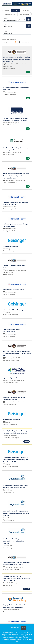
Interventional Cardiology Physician (15, 310)
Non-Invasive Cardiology (11, 246)
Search (7, 11)
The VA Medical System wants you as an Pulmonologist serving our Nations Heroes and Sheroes (16, 176)
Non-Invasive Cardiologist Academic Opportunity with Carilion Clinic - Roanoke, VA (15, 541)
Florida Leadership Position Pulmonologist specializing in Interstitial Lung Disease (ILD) (17, 578)
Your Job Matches (10, 14)
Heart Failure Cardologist (11, 419)
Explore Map (26, 11)
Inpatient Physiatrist (10, 378)
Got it (23, 628)
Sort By (5, 42)
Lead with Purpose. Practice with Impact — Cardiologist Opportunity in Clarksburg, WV (17, 353)
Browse (15, 11)
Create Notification (25, 42)
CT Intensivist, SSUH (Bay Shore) (14, 290)
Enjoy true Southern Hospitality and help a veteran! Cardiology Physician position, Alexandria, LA (17, 59)
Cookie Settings (14, 628)
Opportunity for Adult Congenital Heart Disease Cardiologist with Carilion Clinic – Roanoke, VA (17, 513)
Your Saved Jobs (25, 14)
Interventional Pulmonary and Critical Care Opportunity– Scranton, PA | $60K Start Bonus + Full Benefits (16, 460)
